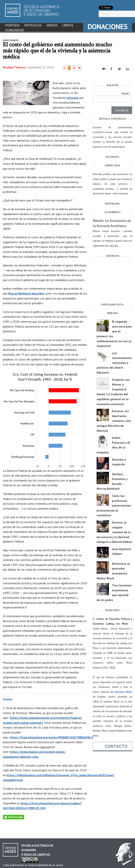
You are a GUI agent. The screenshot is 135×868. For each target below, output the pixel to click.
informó (73, 97)
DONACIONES (108, 27)
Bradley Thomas (14, 66)
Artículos (33, 25)
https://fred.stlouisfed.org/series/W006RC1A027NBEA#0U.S (52, 736)
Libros (68, 25)
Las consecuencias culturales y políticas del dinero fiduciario (114, 362)
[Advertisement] (112, 280)
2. (4, 764)
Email (126, 92)
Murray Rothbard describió (26, 292)
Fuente (8, 698)
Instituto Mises (123, 691)
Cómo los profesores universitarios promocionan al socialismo (114, 504)
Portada (12, 25)
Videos (52, 25)
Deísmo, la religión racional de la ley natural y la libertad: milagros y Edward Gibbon (114, 531)
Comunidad (15, 30)
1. (4, 707)
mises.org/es (11, 39)
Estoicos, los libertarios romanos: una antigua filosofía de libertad (114, 420)
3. (4, 787)
